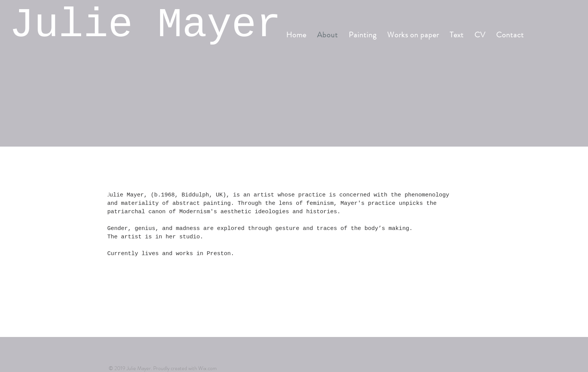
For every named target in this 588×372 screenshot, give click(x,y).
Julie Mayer (145, 25)
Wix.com (207, 368)
